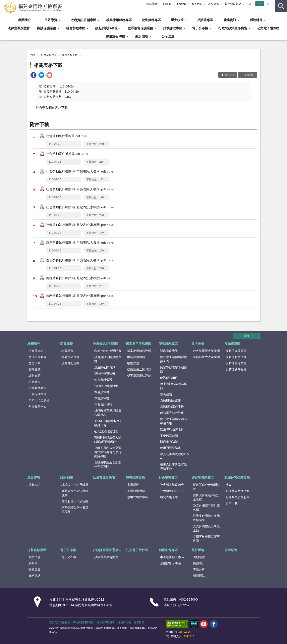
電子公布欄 (200, 28)
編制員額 (34, 375)
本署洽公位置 (70, 357)
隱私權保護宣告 (106, 622)
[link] (33, 76)
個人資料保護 (103, 380)
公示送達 (168, 36)
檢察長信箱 (124, 622)
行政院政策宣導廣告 (233, 28)
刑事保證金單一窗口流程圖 (75, 509)
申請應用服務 (136, 357)
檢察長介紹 (36, 351)
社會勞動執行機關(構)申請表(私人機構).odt (80, 172)
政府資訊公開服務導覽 (108, 359)
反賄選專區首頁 (236, 351)
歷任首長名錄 (37, 357)
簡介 (229, 485)
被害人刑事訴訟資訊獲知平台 (173, 466)
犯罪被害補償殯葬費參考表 (173, 359)
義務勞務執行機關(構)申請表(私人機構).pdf (80, 261)
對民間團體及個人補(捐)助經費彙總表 (108, 439)
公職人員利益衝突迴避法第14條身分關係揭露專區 (108, 452)
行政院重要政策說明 (206, 351)
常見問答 (214, 4)
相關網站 (199, 575)
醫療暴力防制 (169, 442)
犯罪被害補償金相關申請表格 (173, 421)
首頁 (33, 55)
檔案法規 (133, 363)
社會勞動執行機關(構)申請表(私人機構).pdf (80, 189)
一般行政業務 (37, 394)
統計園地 (142, 36)
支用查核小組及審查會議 (206, 538)
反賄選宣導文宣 (236, 363)
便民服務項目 (169, 378)
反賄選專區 (205, 20)
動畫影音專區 (116, 36)
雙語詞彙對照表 (105, 373)
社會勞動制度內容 (172, 485)
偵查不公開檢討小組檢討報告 (108, 423)
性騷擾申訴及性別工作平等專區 (108, 464)
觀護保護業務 (47, 28)
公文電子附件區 (268, 28)
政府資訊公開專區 (84, 20)
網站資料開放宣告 (83, 622)
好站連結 (34, 575)
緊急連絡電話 (233, 4)
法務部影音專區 (171, 563)
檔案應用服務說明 (139, 351)
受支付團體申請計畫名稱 (206, 507)
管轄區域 (34, 369)
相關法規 (34, 557)
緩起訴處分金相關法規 (206, 487)
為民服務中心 (37, 406)
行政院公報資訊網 (106, 386)
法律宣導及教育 (19, 28)
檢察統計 (199, 563)
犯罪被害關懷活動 (238, 491)
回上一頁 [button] (230, 75)
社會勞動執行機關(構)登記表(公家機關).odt (80, 207)
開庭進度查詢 (169, 351)
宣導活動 (133, 485)
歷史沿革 (34, 363)
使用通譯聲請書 (171, 448)
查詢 (281, 6)
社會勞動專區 (76, 28)
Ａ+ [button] (268, 4)
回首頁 (167, 4)
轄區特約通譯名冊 (172, 429)
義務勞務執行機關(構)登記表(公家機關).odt (79, 278)
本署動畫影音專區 (172, 557)
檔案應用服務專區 (119, 20)
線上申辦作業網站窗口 (173, 386)
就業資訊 (230, 20)
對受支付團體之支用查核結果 (206, 518)
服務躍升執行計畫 (172, 413)
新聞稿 (33, 563)
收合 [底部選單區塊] (247, 336)
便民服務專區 (151, 20)
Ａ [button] (259, 4)
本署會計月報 (103, 404)
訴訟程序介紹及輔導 (75, 485)
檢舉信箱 (139, 622)
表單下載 (232, 503)
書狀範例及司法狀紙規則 (75, 493)
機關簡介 (25, 20)
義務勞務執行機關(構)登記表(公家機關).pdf (80, 296)
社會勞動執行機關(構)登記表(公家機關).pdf (80, 225)
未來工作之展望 (39, 400)
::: (3, 3)
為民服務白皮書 (171, 400)
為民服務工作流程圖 (75, 501)
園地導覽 (199, 557)
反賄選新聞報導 (236, 369)
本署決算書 (102, 398)
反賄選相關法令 (236, 357)
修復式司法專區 (138, 497)
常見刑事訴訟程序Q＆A (175, 456)
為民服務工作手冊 (172, 406)
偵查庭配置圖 (70, 363)
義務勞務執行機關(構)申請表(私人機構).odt (80, 243)
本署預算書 (102, 392)
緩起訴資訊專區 (106, 28)
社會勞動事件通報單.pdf (67, 154)
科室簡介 (34, 382)
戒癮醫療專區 (136, 491)
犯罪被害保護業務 (140, 28)
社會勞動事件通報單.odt (66, 136)
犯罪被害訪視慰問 (238, 497)
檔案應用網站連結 (139, 375)
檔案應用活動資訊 (139, 369)
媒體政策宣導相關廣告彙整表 (108, 413)
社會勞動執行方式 (172, 491)
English (181, 4)
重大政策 (177, 20)
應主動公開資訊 (105, 367)
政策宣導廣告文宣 (106, 557)
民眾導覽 (51, 20)
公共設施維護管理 (106, 431)
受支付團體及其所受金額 (206, 528)
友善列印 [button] (249, 75)
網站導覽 (152, 4)
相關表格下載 (70, 55)
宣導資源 (34, 569)
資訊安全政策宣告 (60, 622)
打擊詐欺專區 (173, 28)
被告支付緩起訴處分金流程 (206, 497)
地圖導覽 (67, 351)
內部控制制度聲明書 (108, 351)
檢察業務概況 (37, 388)
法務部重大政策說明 (206, 357)
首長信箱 (197, 4)
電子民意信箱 (169, 435)
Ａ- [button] (251, 4)
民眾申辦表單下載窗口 (173, 369)
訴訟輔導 (256, 20)
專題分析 (199, 569)
